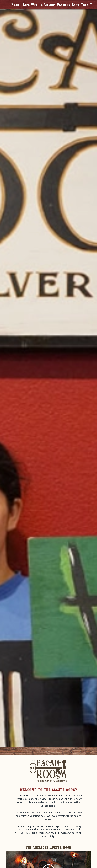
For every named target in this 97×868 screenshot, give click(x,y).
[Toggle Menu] (94, 751)
